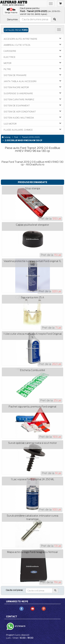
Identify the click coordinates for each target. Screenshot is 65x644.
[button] (11, 11)
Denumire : (13, 19)
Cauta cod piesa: (14, 590)
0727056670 (20, 626)
